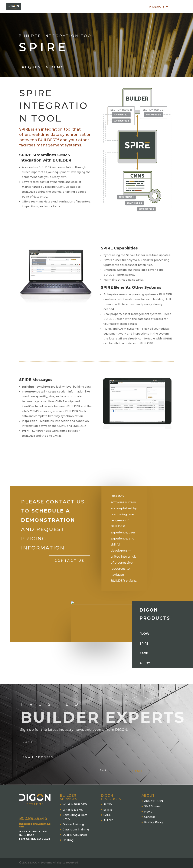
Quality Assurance (75, 835)
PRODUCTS (157, 7)
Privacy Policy (154, 822)
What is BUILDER (75, 804)
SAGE (107, 815)
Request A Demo (43, 67)
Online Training (73, 824)
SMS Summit (153, 806)
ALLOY (108, 820)
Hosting (68, 840)
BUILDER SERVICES (127, 7)
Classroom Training (76, 830)
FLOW (108, 804)
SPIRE (108, 810)
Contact (150, 817)
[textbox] (137, 297)
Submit (137, 771)
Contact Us (70, 561)
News (148, 812)
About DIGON (154, 801)
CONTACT (180, 7)
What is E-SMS (73, 810)
